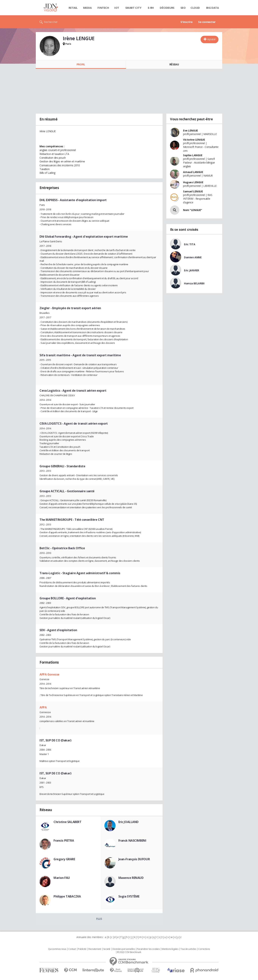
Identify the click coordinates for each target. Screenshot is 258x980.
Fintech (103, 8)
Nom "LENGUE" (193, 210)
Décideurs (167, 8)
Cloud (195, 8)
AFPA (43, 707)
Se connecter (207, 22)
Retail (73, 8)
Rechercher (51, 22)
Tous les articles (188, 949)
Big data (213, 8)
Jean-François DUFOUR (134, 859)
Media (87, 8)
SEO (183, 8)
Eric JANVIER (192, 270)
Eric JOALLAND (129, 822)
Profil (81, 64)
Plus (99, 919)
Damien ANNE (193, 257)
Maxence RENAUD (131, 878)
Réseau (174, 64)
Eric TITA (190, 244)
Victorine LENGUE (194, 140)
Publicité (82, 949)
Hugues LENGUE (193, 182)
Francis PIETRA (64, 841)
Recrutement (95, 949)
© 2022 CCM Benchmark (129, 952)
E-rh (151, 8)
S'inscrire (187, 22)
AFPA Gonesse (49, 674)
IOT (117, 8)
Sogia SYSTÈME (129, 896)
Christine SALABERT (67, 822)
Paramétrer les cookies (148, 949)
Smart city (133, 8)
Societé (107, 949)
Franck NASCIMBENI (132, 841)
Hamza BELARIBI (194, 283)
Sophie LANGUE (193, 155)
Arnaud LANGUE (193, 172)
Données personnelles (124, 949)
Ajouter (211, 39)
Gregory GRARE (64, 859)
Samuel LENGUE (193, 191)
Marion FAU (62, 878)
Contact (72, 949)
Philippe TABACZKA (67, 896)
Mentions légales (170, 949)
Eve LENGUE (191, 130)
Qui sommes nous (57, 949)
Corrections (204, 949)
